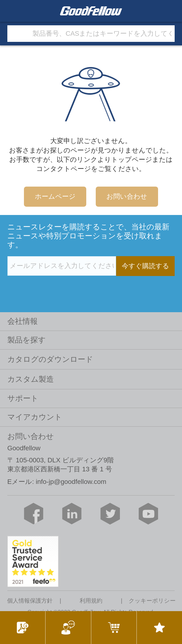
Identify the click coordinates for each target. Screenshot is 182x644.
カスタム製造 (31, 379)
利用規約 (91, 601)
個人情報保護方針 (30, 601)
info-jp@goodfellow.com (71, 482)
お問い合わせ (127, 196)
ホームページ (55, 196)
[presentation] (43, 286)
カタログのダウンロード (50, 359)
